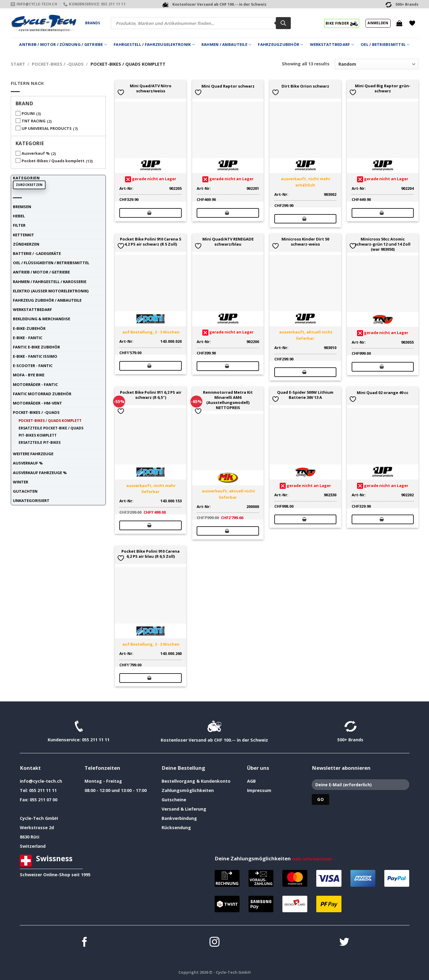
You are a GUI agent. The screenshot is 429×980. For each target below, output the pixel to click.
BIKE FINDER (342, 23)
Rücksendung (176, 828)
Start (18, 64)
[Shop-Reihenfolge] (377, 64)
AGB (251, 781)
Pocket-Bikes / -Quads (58, 64)
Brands (93, 23)
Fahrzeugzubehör (280, 45)
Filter (19, 225)
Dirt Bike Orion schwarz (305, 86)
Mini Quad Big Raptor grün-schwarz (383, 88)
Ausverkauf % (36, 153)
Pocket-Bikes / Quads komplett (53, 161)
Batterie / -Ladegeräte (37, 253)
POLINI (28, 113)
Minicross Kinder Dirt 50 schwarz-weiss (305, 242)
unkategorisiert (31, 500)
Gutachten (25, 491)
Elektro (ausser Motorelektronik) (51, 291)
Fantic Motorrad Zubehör (42, 394)
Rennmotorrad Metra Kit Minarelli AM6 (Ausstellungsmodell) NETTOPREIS (228, 400)
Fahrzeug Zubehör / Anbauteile (47, 300)
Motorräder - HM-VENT (37, 403)
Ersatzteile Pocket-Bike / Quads (51, 428)
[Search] (283, 23)
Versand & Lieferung (184, 809)
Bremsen (22, 207)
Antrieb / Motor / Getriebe (41, 272)
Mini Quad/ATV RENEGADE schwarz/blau (228, 242)
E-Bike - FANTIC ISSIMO (35, 356)
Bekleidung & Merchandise (42, 319)
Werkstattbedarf (332, 45)
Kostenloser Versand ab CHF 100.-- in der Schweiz (214, 740)
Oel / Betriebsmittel (385, 45)
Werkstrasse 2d (37, 828)
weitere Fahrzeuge (33, 454)
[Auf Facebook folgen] (85, 943)
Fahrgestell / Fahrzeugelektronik (154, 45)
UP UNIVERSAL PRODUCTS (47, 128)
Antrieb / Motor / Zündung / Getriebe (63, 45)
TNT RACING (34, 121)
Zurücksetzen (29, 185)
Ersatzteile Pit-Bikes (40, 442)
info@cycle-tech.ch (41, 781)
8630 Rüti (30, 837)
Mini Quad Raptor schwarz (228, 86)
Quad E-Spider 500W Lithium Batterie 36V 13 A (305, 395)
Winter (21, 482)
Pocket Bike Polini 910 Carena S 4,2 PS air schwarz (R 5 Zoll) (151, 242)
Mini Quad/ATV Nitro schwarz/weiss (151, 88)
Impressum (259, 790)
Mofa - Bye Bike (29, 375)
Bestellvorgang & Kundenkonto (196, 781)
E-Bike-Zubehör (29, 328)
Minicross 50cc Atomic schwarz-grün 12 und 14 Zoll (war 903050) (383, 244)
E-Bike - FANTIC (28, 338)
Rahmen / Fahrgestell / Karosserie (50, 282)
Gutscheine (174, 800)
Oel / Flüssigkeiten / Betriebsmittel (51, 263)
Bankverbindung (179, 818)
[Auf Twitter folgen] (344, 943)
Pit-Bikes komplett (38, 435)
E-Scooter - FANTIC (33, 366)
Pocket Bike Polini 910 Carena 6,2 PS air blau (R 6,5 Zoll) (150, 554)
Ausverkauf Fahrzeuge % (40, 473)
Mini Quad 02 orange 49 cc (383, 393)
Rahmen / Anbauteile (226, 45)
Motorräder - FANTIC (35, 384)
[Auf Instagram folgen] (214, 943)
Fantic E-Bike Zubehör (36, 347)
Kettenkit (24, 235)
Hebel (19, 216)
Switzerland (33, 846)
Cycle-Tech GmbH (39, 818)
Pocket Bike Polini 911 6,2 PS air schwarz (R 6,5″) (151, 395)
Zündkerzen (26, 244)
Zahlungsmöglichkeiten (188, 790)
